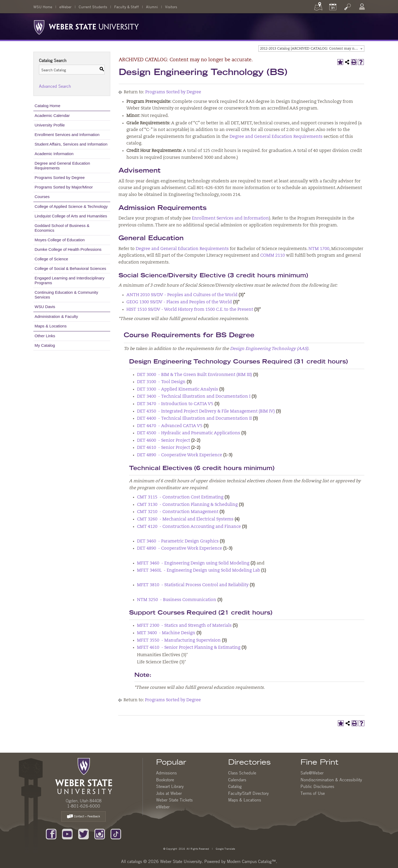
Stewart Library (170, 786)
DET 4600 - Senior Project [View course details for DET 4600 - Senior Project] (163, 441)
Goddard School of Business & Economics (62, 228)
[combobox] (311, 49)
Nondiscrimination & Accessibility (331, 780)
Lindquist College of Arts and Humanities (71, 216)
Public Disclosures (317, 786)
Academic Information (54, 154)
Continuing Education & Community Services (67, 295)
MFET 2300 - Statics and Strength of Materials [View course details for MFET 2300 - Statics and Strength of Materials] (184, 626)
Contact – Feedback (83, 817)
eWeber (65, 7)
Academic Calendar (52, 115)
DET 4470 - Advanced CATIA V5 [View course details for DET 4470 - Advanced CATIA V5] (170, 426)
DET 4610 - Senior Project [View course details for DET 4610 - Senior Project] (163, 448)
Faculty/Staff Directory (248, 793)
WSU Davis (45, 307)
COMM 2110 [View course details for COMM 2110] (273, 256)
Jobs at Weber (169, 793)
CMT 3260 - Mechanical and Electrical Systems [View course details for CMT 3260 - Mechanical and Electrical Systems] (185, 519)
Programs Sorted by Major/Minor (64, 187)
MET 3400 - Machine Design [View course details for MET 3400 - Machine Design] (166, 633)
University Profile (50, 125)
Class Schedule (242, 773)
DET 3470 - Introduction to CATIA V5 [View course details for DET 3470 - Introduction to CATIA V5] (175, 404)
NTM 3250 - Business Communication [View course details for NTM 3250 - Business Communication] (177, 600)
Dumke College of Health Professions (68, 249)
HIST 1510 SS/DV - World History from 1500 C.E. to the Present (190, 310)
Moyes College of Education (60, 240)
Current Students (93, 7)
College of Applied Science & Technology (71, 206)
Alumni (152, 7)
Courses (42, 197)
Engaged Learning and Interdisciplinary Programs (70, 280)
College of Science (52, 259)
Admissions (166, 773)
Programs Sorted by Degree (60, 177)
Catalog (235, 786)
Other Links (45, 336)
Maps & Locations (51, 326)
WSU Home (43, 7)
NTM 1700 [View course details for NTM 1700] (319, 249)
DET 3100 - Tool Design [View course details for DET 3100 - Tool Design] (161, 382)
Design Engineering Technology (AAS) (269, 349)
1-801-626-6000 (84, 806)
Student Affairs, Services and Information (71, 144)
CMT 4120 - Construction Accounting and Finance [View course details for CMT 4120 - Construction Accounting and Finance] (189, 527)
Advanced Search (55, 86)
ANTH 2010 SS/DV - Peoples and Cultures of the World (182, 295)
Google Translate (225, 849)
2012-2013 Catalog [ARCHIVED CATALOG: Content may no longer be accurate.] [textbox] (312, 49)
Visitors (171, 7)
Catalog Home (48, 106)
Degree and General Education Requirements (62, 166)
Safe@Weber (312, 773)
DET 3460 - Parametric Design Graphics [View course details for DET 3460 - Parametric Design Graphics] (178, 541)
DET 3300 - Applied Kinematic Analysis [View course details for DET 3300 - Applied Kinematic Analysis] (178, 389)
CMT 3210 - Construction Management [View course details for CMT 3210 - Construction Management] (178, 512)
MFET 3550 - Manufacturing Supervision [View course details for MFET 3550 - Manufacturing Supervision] (179, 641)
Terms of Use (313, 793)
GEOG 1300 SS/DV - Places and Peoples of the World (179, 302)
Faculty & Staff (127, 7)
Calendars (237, 780)
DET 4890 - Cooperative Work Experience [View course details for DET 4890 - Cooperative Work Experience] (180, 455)
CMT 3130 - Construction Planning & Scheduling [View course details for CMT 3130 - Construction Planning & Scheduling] (187, 505)
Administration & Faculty (56, 316)
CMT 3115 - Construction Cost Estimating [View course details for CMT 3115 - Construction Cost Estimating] (180, 497)
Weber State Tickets (174, 800)
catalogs (135, 861)
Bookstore (165, 780)
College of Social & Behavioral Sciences (70, 268)
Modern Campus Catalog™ (251, 861)
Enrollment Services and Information (67, 135)
